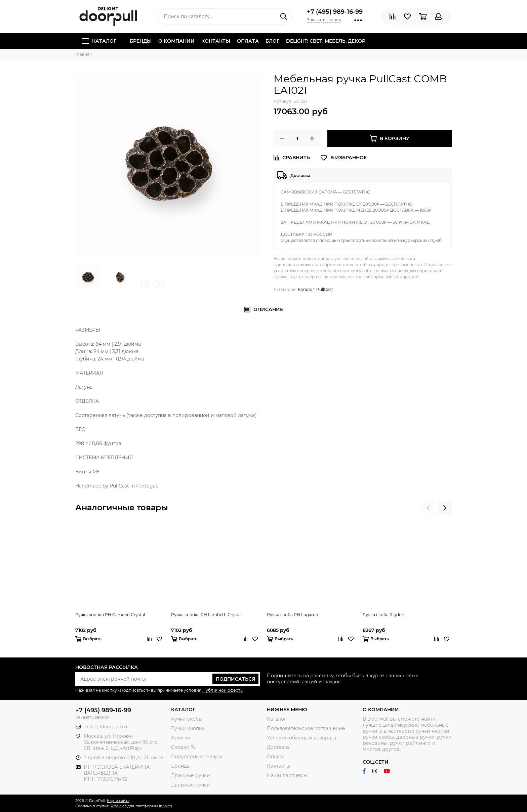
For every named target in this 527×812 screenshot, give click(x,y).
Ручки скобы (187, 719)
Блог (272, 41)
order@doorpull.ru (105, 727)
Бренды (141, 41)
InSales (165, 806)
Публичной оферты (223, 690)
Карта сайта (118, 801)
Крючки (181, 738)
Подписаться (235, 679)
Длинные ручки (191, 775)
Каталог (99, 41)
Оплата (248, 41)
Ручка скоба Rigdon (383, 615)
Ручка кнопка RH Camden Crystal (110, 615)
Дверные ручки (191, 785)
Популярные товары (197, 757)
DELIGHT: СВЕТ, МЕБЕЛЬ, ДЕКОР (326, 41)
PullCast (325, 289)
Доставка (278, 747)
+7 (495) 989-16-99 (335, 12)
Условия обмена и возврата (301, 738)
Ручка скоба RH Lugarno (293, 615)
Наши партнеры (287, 775)
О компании (176, 41)
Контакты (216, 41)
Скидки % (183, 747)
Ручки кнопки (188, 728)
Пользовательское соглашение (306, 728)
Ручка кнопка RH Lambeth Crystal (206, 615)
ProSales (118, 806)
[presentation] (428, 508)
